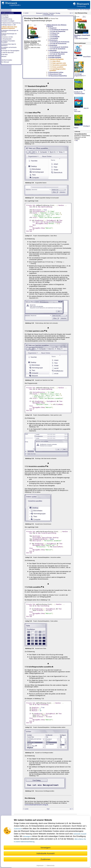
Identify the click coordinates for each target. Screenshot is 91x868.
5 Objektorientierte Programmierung (11, 23)
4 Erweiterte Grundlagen (8, 21)
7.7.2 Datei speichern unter (58, 63)
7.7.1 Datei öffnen (55, 61)
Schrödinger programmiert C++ (80, 75)
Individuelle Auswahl (45, 853)
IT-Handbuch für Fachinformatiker (80, 92)
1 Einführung (5, 15)
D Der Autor (5, 54)
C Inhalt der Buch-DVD (7, 53)
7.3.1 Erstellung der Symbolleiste (59, 47)
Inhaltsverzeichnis (8, 13)
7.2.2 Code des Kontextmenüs (58, 44)
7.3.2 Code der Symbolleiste (57, 49)
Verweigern (27, 836)
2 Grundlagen (5, 17)
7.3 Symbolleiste (53, 45)
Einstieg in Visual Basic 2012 (51, 14)
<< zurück (26, 13)
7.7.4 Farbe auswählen (56, 67)
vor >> (71, 13)
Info (76, 140)
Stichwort (4, 56)
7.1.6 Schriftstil (54, 38)
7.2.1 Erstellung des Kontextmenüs (59, 42)
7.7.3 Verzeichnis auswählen (58, 65)
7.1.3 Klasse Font (54, 33)
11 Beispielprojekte (6, 39)
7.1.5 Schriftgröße (54, 37)
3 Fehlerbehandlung (7, 19)
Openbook (52, 13)
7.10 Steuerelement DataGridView (57, 76)
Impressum (40, 865)
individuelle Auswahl (80, 834)
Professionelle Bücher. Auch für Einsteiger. (79, 10)
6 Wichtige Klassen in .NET (9, 25)
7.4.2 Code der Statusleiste (57, 54)
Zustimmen (17, 829)
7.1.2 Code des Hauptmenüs (57, 31)
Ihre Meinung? (5, 62)
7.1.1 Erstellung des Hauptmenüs (59, 30)
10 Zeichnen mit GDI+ (7, 37)
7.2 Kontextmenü (53, 40)
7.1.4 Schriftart (54, 35)
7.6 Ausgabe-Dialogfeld (54, 57)
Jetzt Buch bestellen (7, 60)
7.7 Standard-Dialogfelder (56, 59)
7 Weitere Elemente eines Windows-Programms (9, 28)
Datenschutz (50, 865)
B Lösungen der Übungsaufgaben (10, 51)
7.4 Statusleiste (52, 50)
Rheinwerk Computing (42, 13)
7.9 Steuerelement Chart (55, 74)
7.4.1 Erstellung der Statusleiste (58, 52)
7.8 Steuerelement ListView (56, 72)
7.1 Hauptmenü (52, 28)
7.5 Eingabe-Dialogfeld (54, 56)
